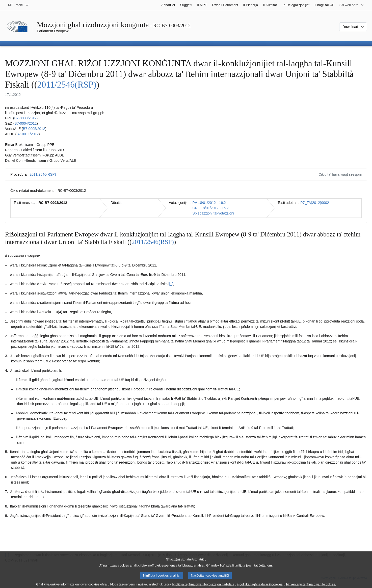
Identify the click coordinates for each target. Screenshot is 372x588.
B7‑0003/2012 (25, 118)
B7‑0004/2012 (25, 123)
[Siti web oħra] (352, 5)
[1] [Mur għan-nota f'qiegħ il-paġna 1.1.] (171, 284)
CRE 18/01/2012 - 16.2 (210, 208)
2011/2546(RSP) (67, 85)
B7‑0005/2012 (34, 129)
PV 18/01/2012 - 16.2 (209, 203)
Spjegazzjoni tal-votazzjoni (213, 213)
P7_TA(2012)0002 (315, 203)
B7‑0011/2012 (28, 134)
